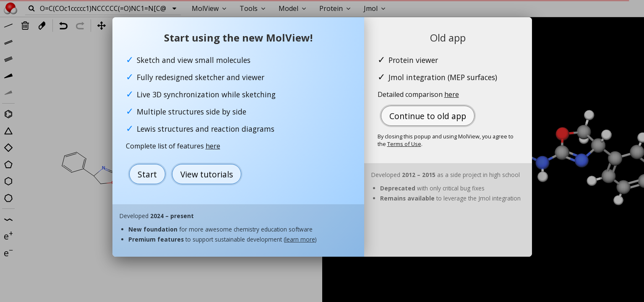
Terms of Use (404, 144)
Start (147, 174)
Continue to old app (428, 116)
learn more (300, 239)
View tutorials (207, 174)
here (213, 146)
